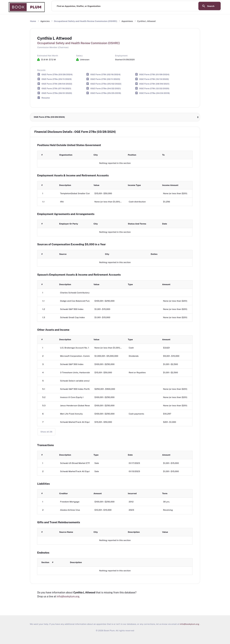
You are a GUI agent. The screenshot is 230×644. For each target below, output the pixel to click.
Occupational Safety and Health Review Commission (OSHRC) (86, 21)
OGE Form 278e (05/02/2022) (106, 84)
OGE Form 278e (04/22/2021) (106, 88)
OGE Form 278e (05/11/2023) (57, 79)
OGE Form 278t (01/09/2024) (154, 74)
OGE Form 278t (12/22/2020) (154, 88)
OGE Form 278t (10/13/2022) (154, 79)
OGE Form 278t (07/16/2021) (56, 88)
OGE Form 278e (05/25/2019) (106, 93)
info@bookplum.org (68, 596)
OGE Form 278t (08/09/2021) (154, 84)
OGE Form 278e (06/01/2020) (57, 93)
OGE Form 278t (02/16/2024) (105, 74)
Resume (46, 98)
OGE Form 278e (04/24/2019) (155, 93)
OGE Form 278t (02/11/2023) (105, 79)
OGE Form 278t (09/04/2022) (57, 84)
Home (33, 21)
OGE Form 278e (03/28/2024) (57, 74)
